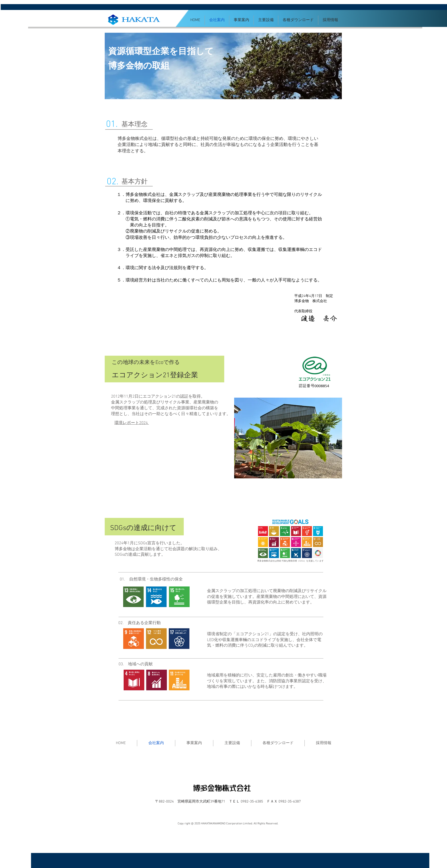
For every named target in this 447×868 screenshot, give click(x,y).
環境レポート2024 (132, 423)
